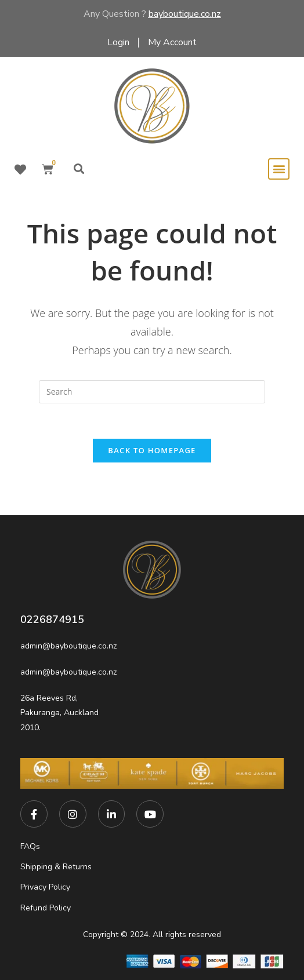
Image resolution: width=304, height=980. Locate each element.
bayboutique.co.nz (185, 14)
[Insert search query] (152, 392)
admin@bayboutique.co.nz (68, 646)
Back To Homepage (152, 450)
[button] (79, 169)
